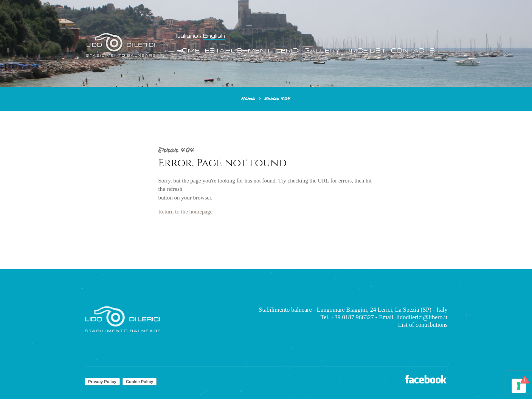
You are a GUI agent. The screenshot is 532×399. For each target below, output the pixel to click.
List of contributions (423, 325)
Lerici (288, 50)
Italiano (187, 36)
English (214, 36)
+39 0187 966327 (353, 317)
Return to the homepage (186, 212)
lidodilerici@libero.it (422, 317)
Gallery (322, 50)
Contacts (413, 50)
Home (188, 50)
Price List (366, 50)
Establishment (238, 50)
